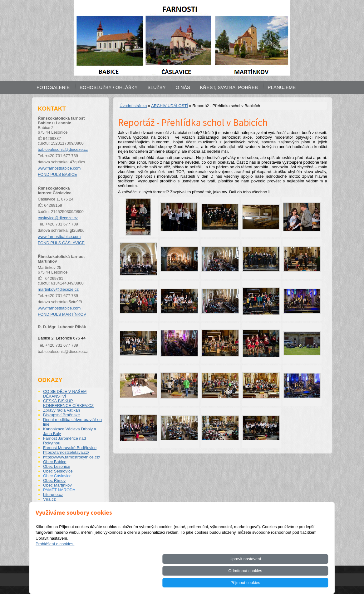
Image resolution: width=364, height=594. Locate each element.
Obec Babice (55, 462)
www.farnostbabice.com (59, 168)
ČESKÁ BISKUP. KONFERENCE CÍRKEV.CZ (68, 403)
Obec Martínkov (57, 485)
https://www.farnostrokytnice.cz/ (71, 457)
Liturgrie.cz (53, 495)
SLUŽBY (156, 87)
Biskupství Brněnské (61, 415)
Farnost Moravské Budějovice (70, 448)
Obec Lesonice (57, 466)
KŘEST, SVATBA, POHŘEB (229, 87)
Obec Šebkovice (58, 471)
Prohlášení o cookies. (55, 568)
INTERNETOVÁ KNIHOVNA (69, 523)
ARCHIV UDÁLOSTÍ (170, 106)
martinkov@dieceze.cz (58, 289)
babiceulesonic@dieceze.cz (63, 149)
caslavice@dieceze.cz (58, 218)
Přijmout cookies (306, 583)
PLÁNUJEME (282, 87)
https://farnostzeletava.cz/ (66, 452)
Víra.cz (49, 499)
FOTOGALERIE (53, 87)
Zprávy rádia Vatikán (61, 410)
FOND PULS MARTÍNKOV (62, 314)
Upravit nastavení (211, 583)
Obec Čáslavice (57, 476)
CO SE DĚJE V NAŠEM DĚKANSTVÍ (65, 394)
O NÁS (183, 87)
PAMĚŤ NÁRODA (59, 490)
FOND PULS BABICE (57, 174)
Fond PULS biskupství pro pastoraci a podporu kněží (67, 516)
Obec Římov (54, 480)
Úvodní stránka (133, 106)
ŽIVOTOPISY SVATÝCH (65, 509)
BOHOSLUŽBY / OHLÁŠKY (109, 87)
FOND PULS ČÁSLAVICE (61, 243)
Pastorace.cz (55, 504)
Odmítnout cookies (258, 583)
